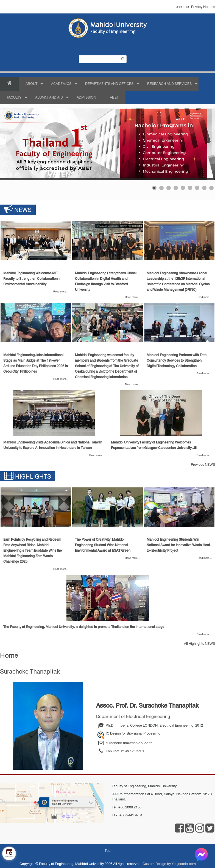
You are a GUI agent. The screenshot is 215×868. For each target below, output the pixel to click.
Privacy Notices (203, 7)
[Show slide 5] (183, 188)
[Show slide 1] (154, 188)
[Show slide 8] (204, 188)
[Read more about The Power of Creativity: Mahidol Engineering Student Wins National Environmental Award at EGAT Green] (107, 507)
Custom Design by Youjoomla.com (169, 864)
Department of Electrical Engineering (133, 717)
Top (108, 851)
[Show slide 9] (211, 188)
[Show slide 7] (197, 188)
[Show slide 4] (176, 188)
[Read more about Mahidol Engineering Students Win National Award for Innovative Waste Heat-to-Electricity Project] (179, 507)
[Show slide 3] (169, 188)
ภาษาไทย (182, 7)
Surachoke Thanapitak (30, 672)
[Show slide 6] (190, 188)
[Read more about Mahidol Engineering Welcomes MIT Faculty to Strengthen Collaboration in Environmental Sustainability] (36, 241)
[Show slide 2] (161, 188)
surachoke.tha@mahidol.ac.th (129, 743)
